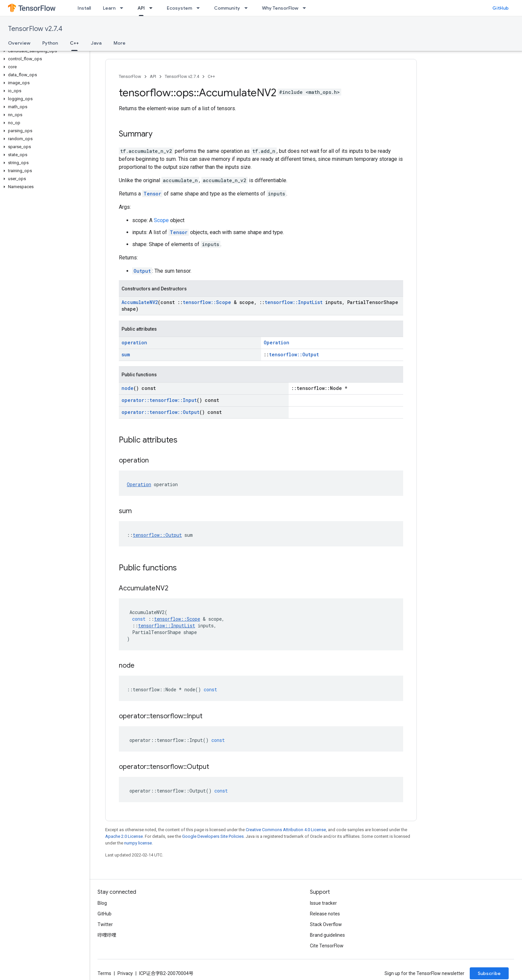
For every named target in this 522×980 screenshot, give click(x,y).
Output (142, 271)
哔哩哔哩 (107, 935)
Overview (19, 43)
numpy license (138, 843)
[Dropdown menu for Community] (248, 8)
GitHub (501, 8)
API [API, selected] (141, 8)
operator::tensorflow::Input (159, 400)
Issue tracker (323, 903)
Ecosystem (179, 8)
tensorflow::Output (294, 354)
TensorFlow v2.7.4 (35, 29)
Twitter (105, 924)
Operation (276, 342)
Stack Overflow (326, 924)
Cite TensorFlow (327, 946)
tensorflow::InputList (294, 302)
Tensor (152, 194)
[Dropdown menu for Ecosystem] (200, 8)
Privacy (125, 973)
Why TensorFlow (280, 8)
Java (96, 43)
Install (84, 8)
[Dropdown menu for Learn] (124, 8)
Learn (109, 8)
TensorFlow (130, 76)
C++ (211, 76)
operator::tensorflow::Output (160, 412)
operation (134, 342)
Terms (104, 973)
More (120, 43)
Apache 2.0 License (124, 836)
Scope (161, 220)
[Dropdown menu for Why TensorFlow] (306, 8)
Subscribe (489, 973)
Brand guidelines (327, 935)
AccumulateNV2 (140, 302)
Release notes (325, 914)
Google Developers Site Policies (213, 836)
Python (50, 43)
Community (227, 8)
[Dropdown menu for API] (153, 8)
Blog (102, 903)
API (153, 76)
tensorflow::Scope (207, 302)
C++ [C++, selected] (74, 43)
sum (126, 354)
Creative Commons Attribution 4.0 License (286, 830)
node (128, 388)
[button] (43, 51)
